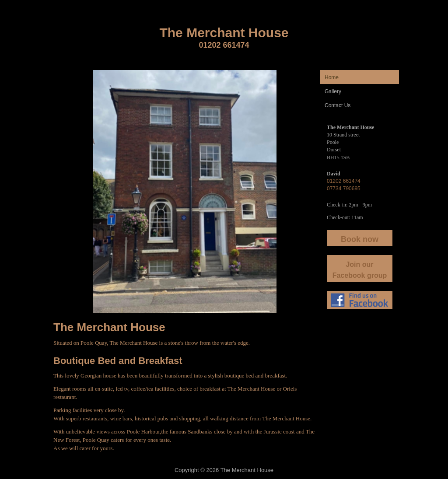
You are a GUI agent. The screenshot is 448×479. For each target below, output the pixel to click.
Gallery (333, 91)
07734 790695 (344, 189)
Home (332, 77)
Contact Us (338, 105)
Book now (360, 239)
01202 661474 (224, 45)
